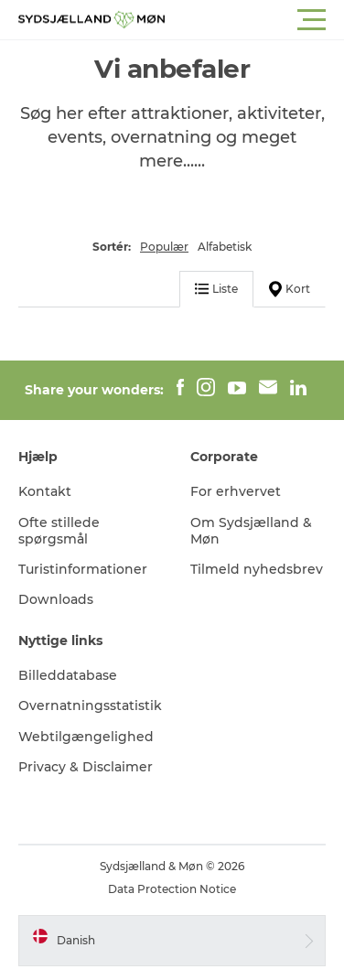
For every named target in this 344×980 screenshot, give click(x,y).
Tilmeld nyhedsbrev (257, 569)
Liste (216, 289)
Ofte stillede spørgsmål (59, 531)
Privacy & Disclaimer (86, 767)
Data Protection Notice (172, 889)
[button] (254, 20)
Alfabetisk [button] (225, 247)
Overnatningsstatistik (90, 705)
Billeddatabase (68, 675)
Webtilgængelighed (86, 737)
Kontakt (45, 491)
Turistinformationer (83, 569)
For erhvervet (236, 491)
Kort (290, 289)
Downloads (56, 599)
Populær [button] (164, 247)
